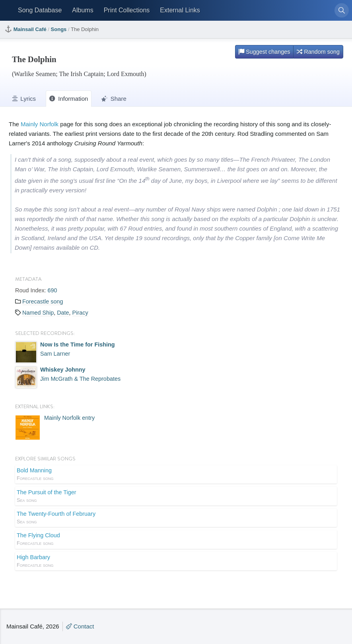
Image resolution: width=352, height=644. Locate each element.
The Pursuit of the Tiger (176, 497)
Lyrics (24, 99)
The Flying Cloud (176, 540)
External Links (180, 10)
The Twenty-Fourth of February (176, 518)
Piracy (80, 313)
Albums (83, 10)
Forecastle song (43, 301)
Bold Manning (176, 475)
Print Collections (127, 10)
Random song (318, 52)
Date (63, 313)
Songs (59, 29)
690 (53, 290)
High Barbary (176, 562)
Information (69, 99)
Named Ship (38, 313)
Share (114, 99)
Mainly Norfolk (40, 124)
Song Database (40, 10)
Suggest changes (264, 52)
